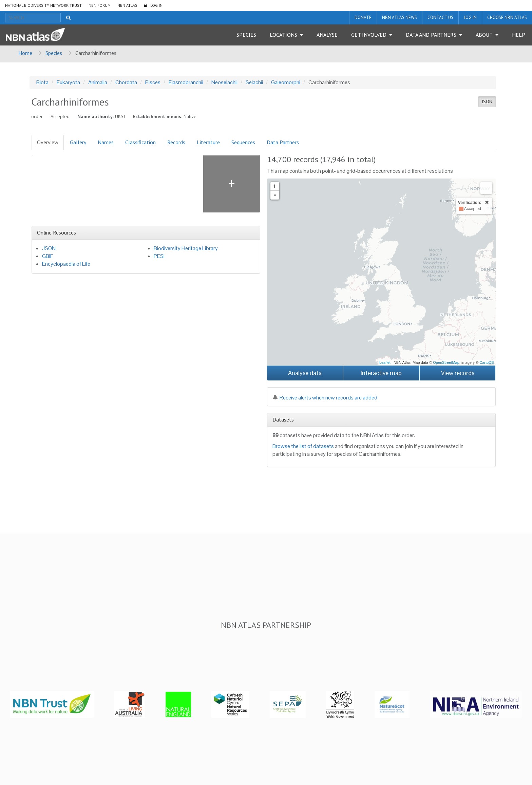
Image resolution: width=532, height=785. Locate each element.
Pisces (153, 82)
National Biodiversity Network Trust (43, 5)
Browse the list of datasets (303, 446)
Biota (42, 82)
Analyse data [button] (305, 373)
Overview (48, 142)
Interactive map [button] (381, 373)
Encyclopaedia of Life (66, 264)
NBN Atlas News (400, 17)
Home (25, 53)
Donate (363, 17)
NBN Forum (100, 5)
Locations (283, 35)
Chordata (126, 82)
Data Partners (283, 142)
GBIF (48, 256)
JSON (487, 101)
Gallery (78, 142)
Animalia (98, 82)
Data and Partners (431, 35)
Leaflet (385, 362)
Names (106, 142)
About (484, 35)
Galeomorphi (286, 82)
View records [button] (458, 373)
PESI (159, 256)
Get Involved (369, 35)
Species (246, 35)
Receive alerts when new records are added (325, 398)
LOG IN (156, 5)
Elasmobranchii (186, 82)
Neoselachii (224, 82)
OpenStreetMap (446, 362)
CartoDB (487, 362)
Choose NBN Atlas (507, 17)
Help (519, 35)
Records (176, 142)
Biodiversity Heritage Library (186, 248)
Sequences (243, 142)
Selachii (254, 82)
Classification (140, 142)
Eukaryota (68, 82)
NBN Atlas (127, 5)
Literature (208, 142)
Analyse (327, 35)
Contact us (440, 17)
